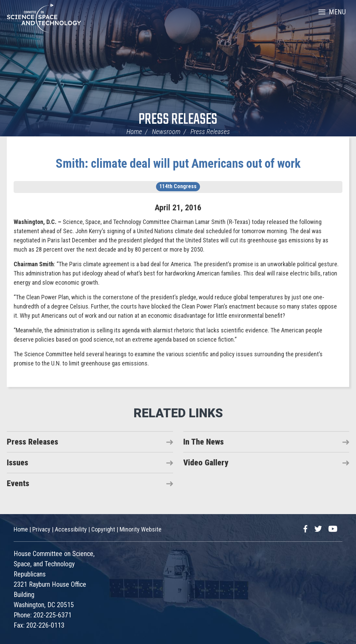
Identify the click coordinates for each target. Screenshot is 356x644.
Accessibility (71, 529)
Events (18, 483)
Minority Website (141, 529)
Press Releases (178, 120)
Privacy (41, 529)
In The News (204, 442)
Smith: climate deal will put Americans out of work (178, 164)
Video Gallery (206, 463)
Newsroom (166, 132)
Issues (18, 463)
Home (134, 132)
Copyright (103, 529)
